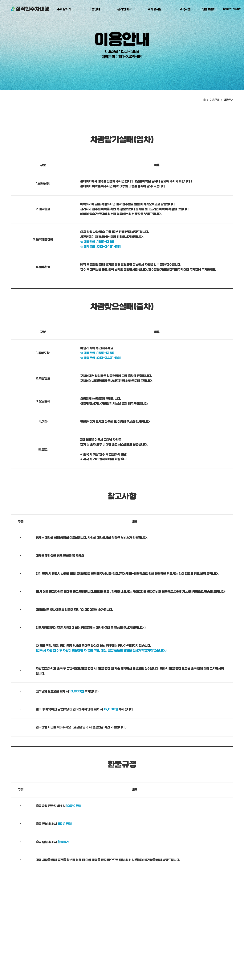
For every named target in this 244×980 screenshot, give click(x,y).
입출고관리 (209, 9)
